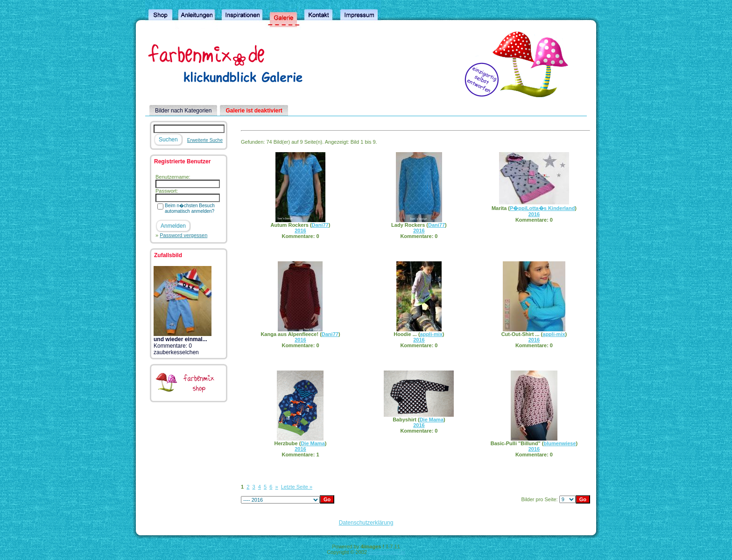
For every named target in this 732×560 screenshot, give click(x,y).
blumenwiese (560, 443)
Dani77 (320, 225)
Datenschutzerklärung (366, 523)
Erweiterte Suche (205, 140)
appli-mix (431, 334)
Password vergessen (183, 235)
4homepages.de (387, 552)
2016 (300, 231)
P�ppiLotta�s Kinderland (542, 208)
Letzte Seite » (297, 487)
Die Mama (313, 443)
